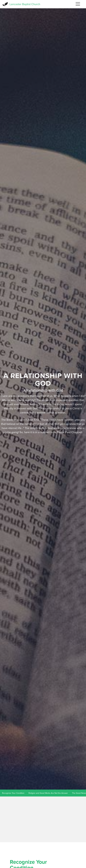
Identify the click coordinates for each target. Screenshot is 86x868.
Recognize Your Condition (13, 793)
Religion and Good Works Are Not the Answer (48, 793)
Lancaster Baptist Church (25, 4)
